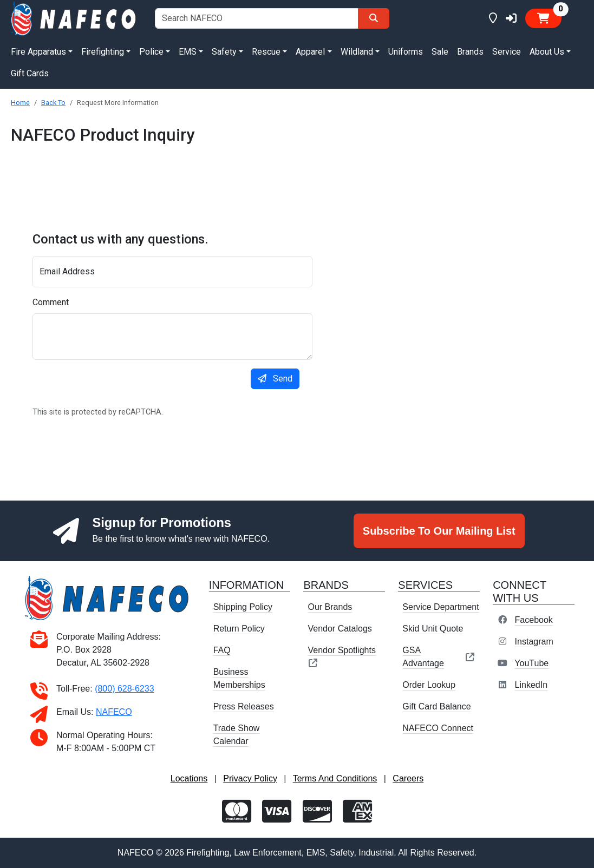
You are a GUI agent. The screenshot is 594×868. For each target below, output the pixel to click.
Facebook (534, 620)
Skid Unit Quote (433, 629)
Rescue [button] (266, 52)
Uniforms (406, 52)
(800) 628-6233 (124, 689)
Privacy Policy (250, 778)
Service (507, 52)
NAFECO (114, 712)
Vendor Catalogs (340, 629)
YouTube (531, 663)
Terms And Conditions (335, 778)
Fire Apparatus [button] (38, 52)
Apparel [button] (310, 52)
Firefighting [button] (103, 52)
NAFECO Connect (438, 728)
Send (275, 379)
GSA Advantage (439, 657)
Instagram (534, 642)
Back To (53, 103)
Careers (408, 778)
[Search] (374, 18)
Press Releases (244, 706)
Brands (470, 52)
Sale (440, 52)
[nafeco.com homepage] (74, 18)
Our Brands (330, 607)
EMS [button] (188, 52)
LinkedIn (531, 685)
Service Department (440, 607)
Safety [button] (224, 52)
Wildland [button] (357, 52)
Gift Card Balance (436, 706)
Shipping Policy (243, 607)
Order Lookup (429, 685)
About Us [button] (547, 52)
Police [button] (151, 52)
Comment (51, 302)
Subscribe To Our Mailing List (439, 531)
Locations (189, 778)
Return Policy (239, 629)
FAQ (222, 650)
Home (20, 103)
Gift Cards (30, 73)
